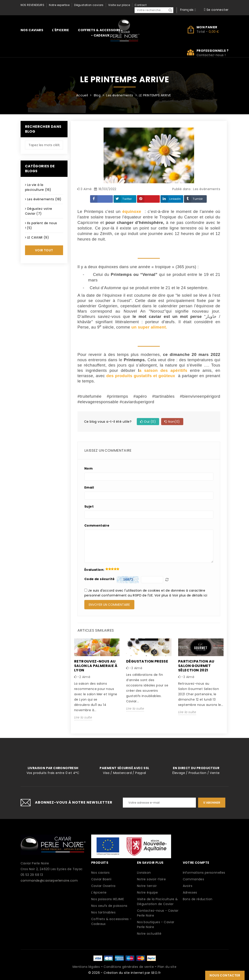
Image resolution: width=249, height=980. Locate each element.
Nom (88, 468)
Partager (101, 199)
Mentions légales (86, 967)
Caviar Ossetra (103, 886)
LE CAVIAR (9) (38, 237)
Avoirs (188, 886)
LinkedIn (175, 199)
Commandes (194, 879)
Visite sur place (119, 5)
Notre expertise (59, 5)
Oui (148, 422)
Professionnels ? (213, 51)
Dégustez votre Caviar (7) (39, 211)
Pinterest (148, 199)
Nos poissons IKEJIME (108, 899)
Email (89, 487)
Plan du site (167, 967)
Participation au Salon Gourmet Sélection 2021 (196, 666)
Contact (141, 5)
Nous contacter (225, 975)
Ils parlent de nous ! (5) (41, 225)
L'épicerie (60, 30)
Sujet (89, 506)
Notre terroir (147, 886)
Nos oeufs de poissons (109, 906)
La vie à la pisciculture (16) (38, 187)
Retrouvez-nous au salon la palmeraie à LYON (96, 666)
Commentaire (97, 525)
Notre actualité (149, 934)
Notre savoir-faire (151, 879)
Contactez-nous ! (211, 55)
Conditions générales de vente (129, 967)
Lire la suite (83, 717)
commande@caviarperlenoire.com (49, 881)
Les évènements (207, 189)
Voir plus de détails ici (190, 595)
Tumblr (198, 199)
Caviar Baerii (101, 879)
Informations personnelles (204, 873)
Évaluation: (94, 570)
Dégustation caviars (89, 5)
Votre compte (196, 863)
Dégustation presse (147, 661)
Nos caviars (32, 30)
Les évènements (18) (44, 199)
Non (172, 422)
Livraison (144, 873)
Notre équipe (148, 892)
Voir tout (44, 250)
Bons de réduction (198, 899)
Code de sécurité (99, 579)
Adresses (190, 892)
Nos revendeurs (33, 5)
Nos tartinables (103, 912)
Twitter (127, 199)
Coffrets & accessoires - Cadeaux (100, 33)
